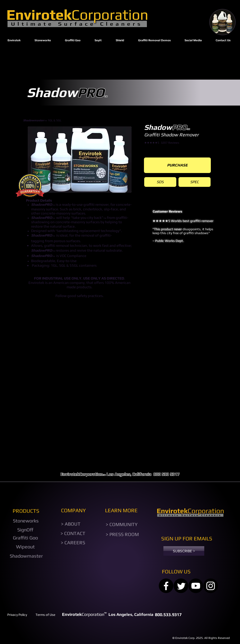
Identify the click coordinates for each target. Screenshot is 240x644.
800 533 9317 (167, 474)
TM (104, 475)
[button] (80, 160)
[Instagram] (211, 586)
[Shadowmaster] (26, 556)
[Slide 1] (185, 265)
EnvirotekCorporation (82, 474)
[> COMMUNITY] (122, 524)
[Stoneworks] (26, 521)
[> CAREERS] (73, 542)
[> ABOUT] (71, 524)
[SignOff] (25, 530)
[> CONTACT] (73, 533)
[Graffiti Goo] (25, 538)
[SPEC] (195, 182)
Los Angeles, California (129, 474)
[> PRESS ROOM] (122, 534)
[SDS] (160, 182)
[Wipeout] (25, 547)
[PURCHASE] (177, 165)
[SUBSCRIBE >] (184, 551)
